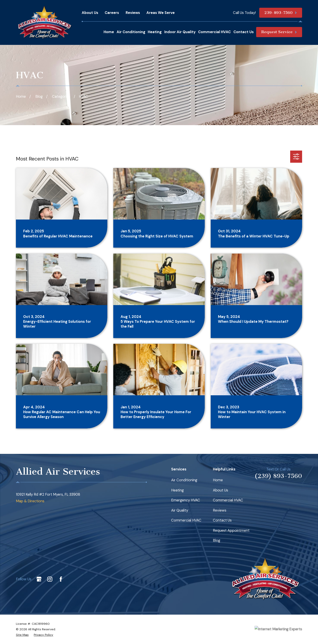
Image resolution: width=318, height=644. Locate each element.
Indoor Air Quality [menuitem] (180, 32)
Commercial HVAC (186, 520)
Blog (217, 540)
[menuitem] (22, 635)
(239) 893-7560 (278, 476)
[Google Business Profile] (39, 579)
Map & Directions (30, 501)
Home (218, 480)
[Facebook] (61, 579)
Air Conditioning (184, 480)
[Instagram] (50, 579)
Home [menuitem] (109, 32)
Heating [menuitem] (155, 32)
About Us (90, 13)
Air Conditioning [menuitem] (131, 32)
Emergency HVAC (186, 500)
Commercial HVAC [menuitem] (214, 32)
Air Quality (180, 510)
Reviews (133, 13)
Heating (177, 490)
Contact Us (222, 520)
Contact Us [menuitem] (244, 32)
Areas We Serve (161, 13)
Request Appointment (231, 530)
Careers (112, 13)
